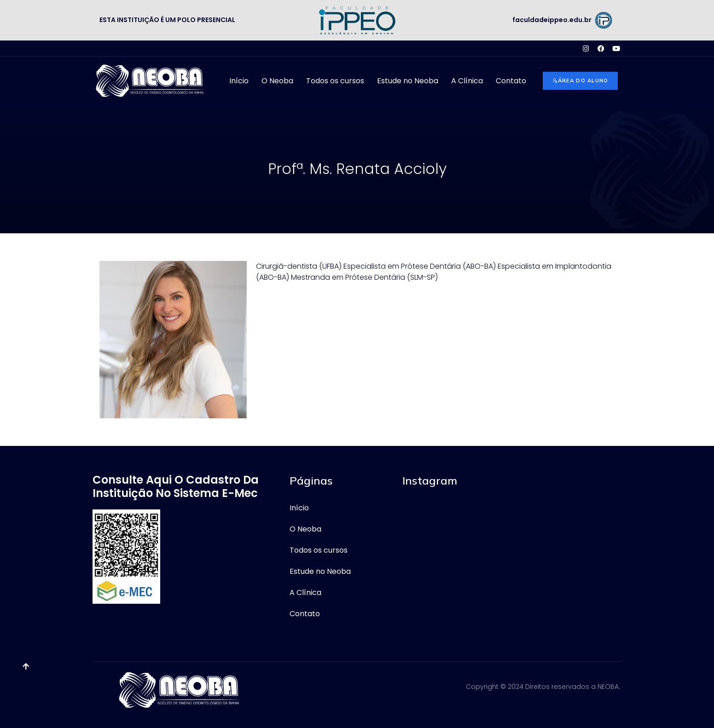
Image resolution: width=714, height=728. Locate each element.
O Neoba (277, 81)
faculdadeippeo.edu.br (552, 20)
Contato (511, 81)
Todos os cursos (335, 81)
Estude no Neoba (408, 81)
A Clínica (467, 81)
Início (239, 81)
